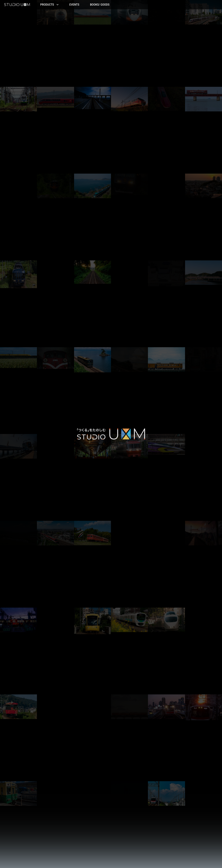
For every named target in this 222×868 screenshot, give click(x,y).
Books (100, 5)
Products (49, 5)
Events (74, 5)
